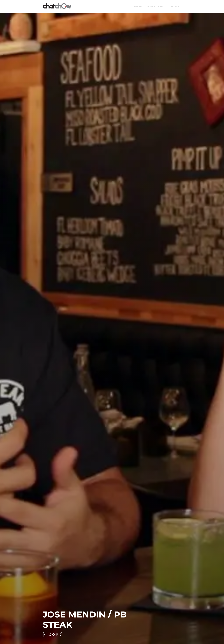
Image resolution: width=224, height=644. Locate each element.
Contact (173, 6)
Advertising (155, 6)
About (138, 6)
